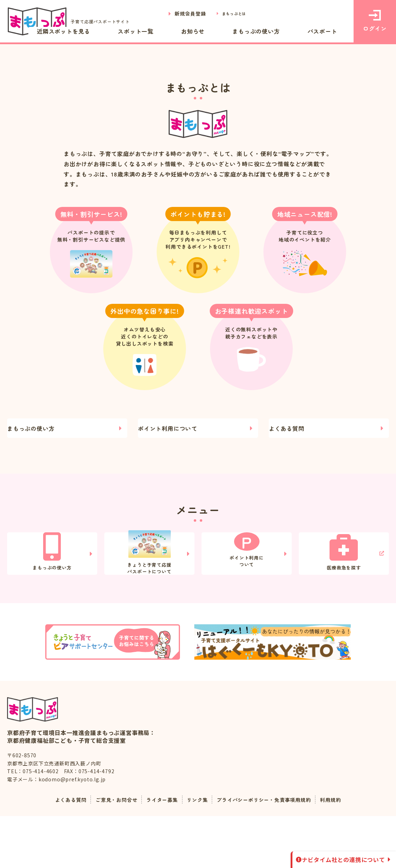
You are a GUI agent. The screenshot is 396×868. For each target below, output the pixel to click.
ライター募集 (158, 852)
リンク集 (196, 852)
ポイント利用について (173, 434)
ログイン (375, 21)
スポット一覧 (188, 31)
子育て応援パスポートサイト (74, 21)
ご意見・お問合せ (107, 852)
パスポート (330, 31)
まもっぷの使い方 (278, 31)
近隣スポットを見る (130, 31)
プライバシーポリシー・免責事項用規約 (271, 852)
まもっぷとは (230, 13)
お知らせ (230, 31)
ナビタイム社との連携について (343, 860)
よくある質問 (292, 434)
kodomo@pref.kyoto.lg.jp (72, 832)
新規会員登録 (182, 13)
